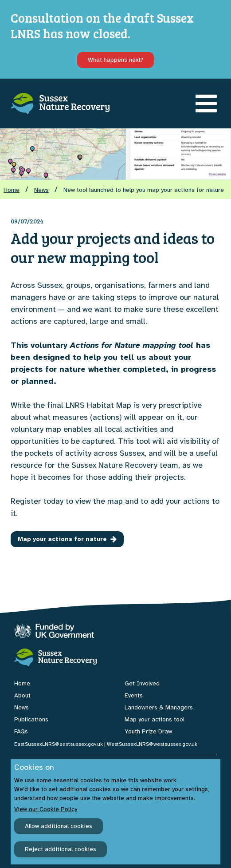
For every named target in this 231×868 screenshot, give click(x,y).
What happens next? (115, 60)
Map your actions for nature (67, 539)
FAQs (21, 731)
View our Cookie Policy (46, 809)
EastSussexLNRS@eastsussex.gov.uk (59, 744)
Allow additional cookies (59, 826)
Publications (31, 719)
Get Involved (142, 683)
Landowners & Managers (159, 707)
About (22, 695)
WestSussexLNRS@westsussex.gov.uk (152, 744)
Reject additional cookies (61, 849)
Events (134, 695)
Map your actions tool (155, 719)
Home (12, 190)
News (41, 190)
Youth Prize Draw (148, 731)
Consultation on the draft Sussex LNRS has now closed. (102, 26)
